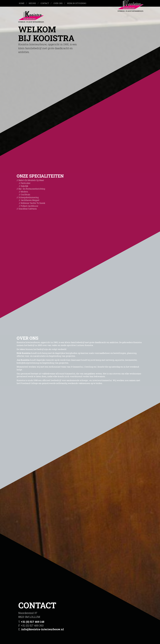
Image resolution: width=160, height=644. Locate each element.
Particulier (26, 183)
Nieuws (32, 3)
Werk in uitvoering (77, 3)
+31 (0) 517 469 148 (33, 622)
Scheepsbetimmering (29, 197)
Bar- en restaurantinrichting (32, 189)
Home (22, 3)
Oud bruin (25, 194)
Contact (45, 3)
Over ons (58, 3)
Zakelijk (24, 186)
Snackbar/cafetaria (28, 209)
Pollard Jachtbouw (29, 206)
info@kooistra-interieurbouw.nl (43, 629)
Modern (24, 192)
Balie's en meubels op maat (31, 180)
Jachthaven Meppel (30, 200)
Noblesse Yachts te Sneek (33, 203)
